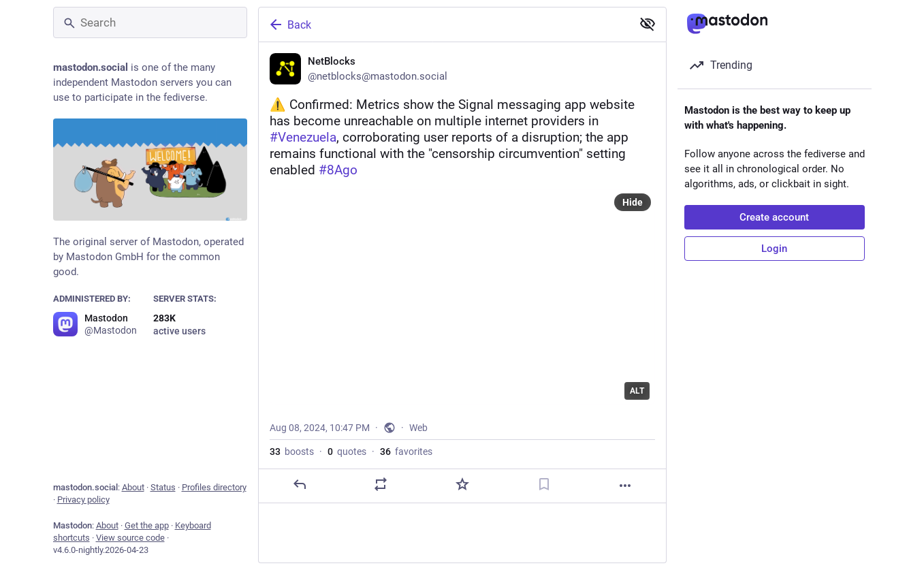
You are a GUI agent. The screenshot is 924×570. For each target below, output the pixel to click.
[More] (625, 486)
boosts (292, 452)
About (133, 487)
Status (163, 487)
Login (774, 249)
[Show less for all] (648, 24)
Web (418, 428)
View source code (130, 538)
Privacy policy (83, 500)
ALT (637, 392)
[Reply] (299, 485)
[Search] (150, 22)
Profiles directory (214, 487)
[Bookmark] (543, 485)
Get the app (147, 525)
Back (289, 25)
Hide (633, 203)
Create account (774, 217)
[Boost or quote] (381, 485)
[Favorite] (462, 485)
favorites (406, 452)
